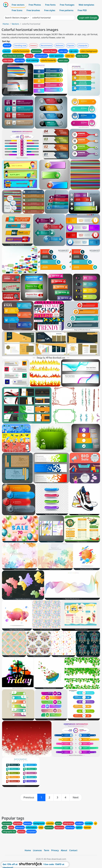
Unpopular (83, 45)
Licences (37, 850)
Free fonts (50, 5)
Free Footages (67, 5)
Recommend (46, 45)
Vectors (15, 24)
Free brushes (33, 10)
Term (46, 850)
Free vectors (18, 5)
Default (7, 45)
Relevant (60, 45)
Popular (71, 45)
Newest (34, 45)
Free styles (50, 10)
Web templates (86, 5)
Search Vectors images (16, 18)
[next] (76, 797)
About (64, 850)
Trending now (20, 45)
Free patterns (66, 10)
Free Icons (17, 10)
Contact (73, 850)
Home (6, 24)
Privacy (55, 850)
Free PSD (82, 10)
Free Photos (35, 5)
